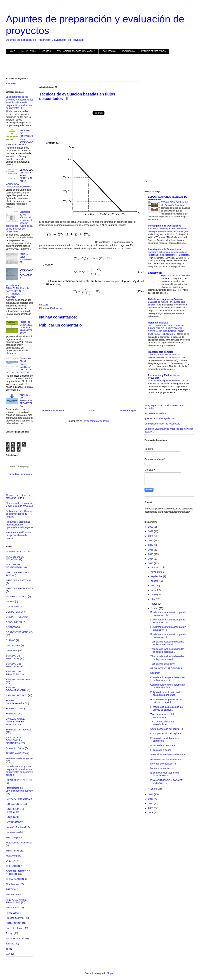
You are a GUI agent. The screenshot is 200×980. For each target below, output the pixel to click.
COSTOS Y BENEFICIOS (19, 632)
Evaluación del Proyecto (18, 730)
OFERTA (10, 861)
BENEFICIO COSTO (17, 596)
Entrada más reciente (53, 410)
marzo (154, 604)
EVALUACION (129, 51)
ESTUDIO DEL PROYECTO (14, 673)
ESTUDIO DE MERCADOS (153, 51)
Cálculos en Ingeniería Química (165, 299)
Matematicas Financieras (19, 843)
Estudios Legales (15, 709)
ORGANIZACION (15, 879)
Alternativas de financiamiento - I (167, 759)
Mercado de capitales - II (163, 764)
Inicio (92, 410)
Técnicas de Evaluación (163, 664)
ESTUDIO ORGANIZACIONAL (16, 689)
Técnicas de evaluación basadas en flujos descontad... (167, 643)
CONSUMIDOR (14, 622)
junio (154, 590)
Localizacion (12, 832)
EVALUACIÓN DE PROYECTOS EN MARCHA (15, 722)
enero (154, 789)
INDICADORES (14, 804)
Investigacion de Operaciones (164, 226)
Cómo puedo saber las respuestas (162, 424)
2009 (151, 808)
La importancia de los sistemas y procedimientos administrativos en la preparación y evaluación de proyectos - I (20, 102)
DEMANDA (12, 650)
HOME (12, 51)
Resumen (155, 673)
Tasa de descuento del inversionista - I (162, 723)
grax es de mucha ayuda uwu (160, 418)
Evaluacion (56, 308)
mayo (154, 595)
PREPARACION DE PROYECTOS (16, 901)
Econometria (155, 273)
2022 (151, 531)
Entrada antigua (128, 410)
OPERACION (13, 866)
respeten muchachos (155, 413)
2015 (151, 554)
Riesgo (9, 933)
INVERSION (12, 822)
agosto (155, 581)
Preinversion (12, 895)
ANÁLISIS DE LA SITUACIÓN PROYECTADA (26, 401)
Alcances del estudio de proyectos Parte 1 (18, 497)
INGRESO (11, 817)
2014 (151, 559)
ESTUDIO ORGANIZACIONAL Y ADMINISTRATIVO (26, 328)
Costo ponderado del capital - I (166, 733)
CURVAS (11, 640)
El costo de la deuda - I (162, 750)
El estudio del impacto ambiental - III (166, 381)
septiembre (157, 576)
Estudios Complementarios (15, 702)
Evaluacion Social (15, 748)
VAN (8, 954)
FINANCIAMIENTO (16, 753)
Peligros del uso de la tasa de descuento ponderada (166, 694)
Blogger (111, 973)
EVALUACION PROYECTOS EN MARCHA (76, 51)
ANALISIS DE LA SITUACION (15, 558)
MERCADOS (13, 851)
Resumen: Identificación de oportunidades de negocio (18, 535)
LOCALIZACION (109, 51)
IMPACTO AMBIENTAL (18, 799)
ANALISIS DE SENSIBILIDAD (14, 566)
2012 (151, 794)
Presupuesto (12, 908)
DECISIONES (13, 645)
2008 (151, 813)
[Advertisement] (100, 66)
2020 (151, 540)
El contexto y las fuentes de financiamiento (165, 774)
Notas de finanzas (158, 323)
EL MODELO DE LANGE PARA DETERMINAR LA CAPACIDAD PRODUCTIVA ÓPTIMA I (19, 178)
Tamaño (10, 944)
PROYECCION (14, 923)
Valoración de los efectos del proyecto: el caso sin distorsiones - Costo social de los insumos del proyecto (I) (19, 222)
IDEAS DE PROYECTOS (19, 780)
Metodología (12, 856)
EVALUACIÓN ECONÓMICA (26, 274)
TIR (8, 949)
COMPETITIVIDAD (16, 617)
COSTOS (46, 51)
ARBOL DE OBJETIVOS (19, 580)
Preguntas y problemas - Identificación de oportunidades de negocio (19, 525)
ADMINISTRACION (16, 552)
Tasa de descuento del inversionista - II (162, 716)
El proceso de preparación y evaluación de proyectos (19, 505)
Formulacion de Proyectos (19, 758)
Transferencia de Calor (161, 352)
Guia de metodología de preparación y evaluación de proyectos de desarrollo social (20, 771)
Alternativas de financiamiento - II (168, 754)
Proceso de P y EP (16, 918)
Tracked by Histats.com (20, 474)
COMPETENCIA (14, 612)
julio (153, 586)
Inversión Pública (29, 51)
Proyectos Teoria (14, 928)
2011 (151, 799)
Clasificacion (12, 607)
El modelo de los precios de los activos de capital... (166, 701)
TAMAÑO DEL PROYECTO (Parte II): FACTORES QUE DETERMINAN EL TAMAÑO (18, 291)
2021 (151, 536)
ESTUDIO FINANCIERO (18, 680)
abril (153, 599)
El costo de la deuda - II (163, 745)
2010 (151, 804)
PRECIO (10, 889)
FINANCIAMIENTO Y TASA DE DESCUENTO (166, 782)
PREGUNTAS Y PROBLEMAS (166, 668)
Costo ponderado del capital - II (167, 729)
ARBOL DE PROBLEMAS (19, 588)
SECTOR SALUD (15, 938)
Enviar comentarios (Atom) (96, 421)
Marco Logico (13, 837)
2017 (151, 545)
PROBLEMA (12, 913)
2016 (151, 550)
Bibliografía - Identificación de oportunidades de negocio (19, 514)
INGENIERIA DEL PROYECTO (15, 810)
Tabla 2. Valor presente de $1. (26, 258)
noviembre (157, 572)
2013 (151, 563)
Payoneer (11, 83)
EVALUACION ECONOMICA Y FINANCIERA (14, 740)
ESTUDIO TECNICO (17, 695)
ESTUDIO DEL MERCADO (14, 665)
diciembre (156, 567)
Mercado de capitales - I (163, 768)
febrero (155, 608)
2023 (151, 527)
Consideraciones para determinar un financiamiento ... (168, 679)
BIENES (10, 601)
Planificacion (12, 884)
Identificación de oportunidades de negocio (19, 789)
